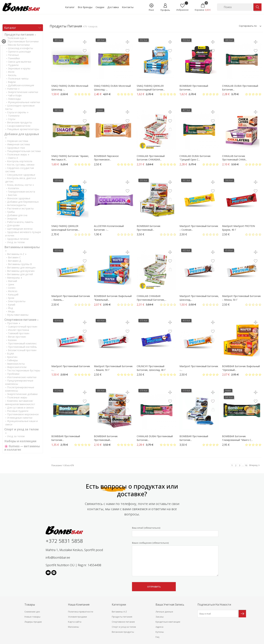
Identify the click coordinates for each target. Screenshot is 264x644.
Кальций (13, 294)
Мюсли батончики (19, 45)
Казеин (12, 340)
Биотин (12, 195)
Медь (11, 311)
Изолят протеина (18, 330)
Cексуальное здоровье (21, 175)
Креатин (12, 357)
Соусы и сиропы (17, 112)
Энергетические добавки (22, 394)
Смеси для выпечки (20, 62)
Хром (11, 298)
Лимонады (14, 99)
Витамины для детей (20, 274)
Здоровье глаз (16, 148)
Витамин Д (15, 261)
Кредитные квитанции (168, 622)
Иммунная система (18, 144)
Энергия (12, 218)
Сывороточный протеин (23, 326)
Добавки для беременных (23, 202)
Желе (11, 72)
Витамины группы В (20, 264)
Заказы (160, 617)
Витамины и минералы (22, 247)
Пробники (13, 374)
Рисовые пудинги (18, 411)
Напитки (12, 89)
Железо (13, 291)
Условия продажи (77, 617)
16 (246, 465)
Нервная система (18, 141)
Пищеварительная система (24, 151)
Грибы (11, 212)
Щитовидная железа (20, 229)
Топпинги (14, 116)
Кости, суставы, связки (21, 165)
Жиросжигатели (17, 367)
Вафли (12, 82)
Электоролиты (17, 301)
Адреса (159, 627)
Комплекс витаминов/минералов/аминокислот (20, 402)
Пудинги (13, 65)
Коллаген (13, 188)
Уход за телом (16, 242)
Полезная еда (16, 38)
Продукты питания (19, 35)
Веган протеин (17, 337)
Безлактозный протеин (22, 350)
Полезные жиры (17, 154)
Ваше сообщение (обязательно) (175, 559)
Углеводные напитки (20, 418)
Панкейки (14, 58)
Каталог (70, 7)
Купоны (160, 632)
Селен (12, 288)
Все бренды (85, 7)
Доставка (113, 7)
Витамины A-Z (16, 254)
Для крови (13, 225)
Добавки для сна (17, 215)
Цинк (11, 284)
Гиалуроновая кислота (21, 191)
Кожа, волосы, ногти (19, 185)
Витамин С (14, 257)
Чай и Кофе (15, 95)
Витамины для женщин (21, 267)
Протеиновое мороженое (23, 414)
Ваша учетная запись (170, 605)
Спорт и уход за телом (21, 429)
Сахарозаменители (19, 126)
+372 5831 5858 (64, 541)
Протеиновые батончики (23, 41)
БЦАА (10, 353)
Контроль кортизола (20, 161)
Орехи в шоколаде (19, 51)
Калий (12, 305)
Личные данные (164, 612)
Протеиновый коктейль (22, 347)
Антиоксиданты (17, 205)
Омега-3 (13, 158)
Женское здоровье (19, 198)
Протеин (13, 323)
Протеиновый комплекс (22, 343)
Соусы (12, 119)
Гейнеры (12, 360)
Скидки (100, 7)
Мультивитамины (18, 315)
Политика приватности (81, 612)
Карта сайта (75, 622)
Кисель (12, 75)
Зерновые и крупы (19, 68)
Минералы (13, 278)
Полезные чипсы (18, 78)
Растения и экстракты (20, 208)
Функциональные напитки (24, 102)
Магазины (73, 627)
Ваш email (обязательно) (175, 532)
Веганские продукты (20, 122)
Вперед (255, 465)
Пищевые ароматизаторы (23, 129)
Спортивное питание (20, 320)
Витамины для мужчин (21, 271)
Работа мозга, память (20, 222)
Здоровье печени (18, 239)
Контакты (128, 7)
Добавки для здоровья (22, 134)
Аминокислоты (16, 364)
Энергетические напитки (23, 92)
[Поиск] (235, 7)
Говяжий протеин (19, 333)
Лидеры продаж (33, 622)
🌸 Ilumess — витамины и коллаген (22, 448)
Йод (10, 308)
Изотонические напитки (22, 377)
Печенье (13, 55)
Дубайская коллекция (21, 85)
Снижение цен (32, 612)
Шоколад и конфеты (20, 48)
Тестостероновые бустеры (24, 370)
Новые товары (32, 617)
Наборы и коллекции (20, 441)
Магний (12, 281)
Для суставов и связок (20, 407)
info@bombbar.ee (58, 557)
